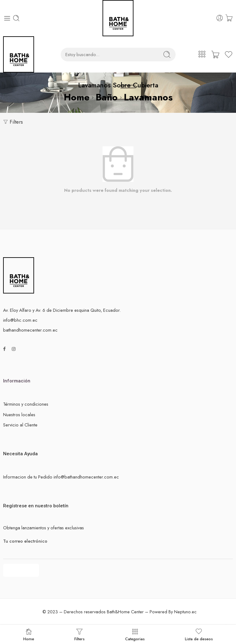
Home (77, 97)
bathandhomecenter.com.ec (30, 330)
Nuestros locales (19, 415)
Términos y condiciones (26, 404)
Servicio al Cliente (20, 425)
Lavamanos (148, 97)
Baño (107, 97)
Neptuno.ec (185, 612)
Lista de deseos (199, 634)
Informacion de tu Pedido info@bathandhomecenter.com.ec (61, 477)
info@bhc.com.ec (20, 320)
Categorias (135, 634)
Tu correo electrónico (118, 541)
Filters (13, 122)
